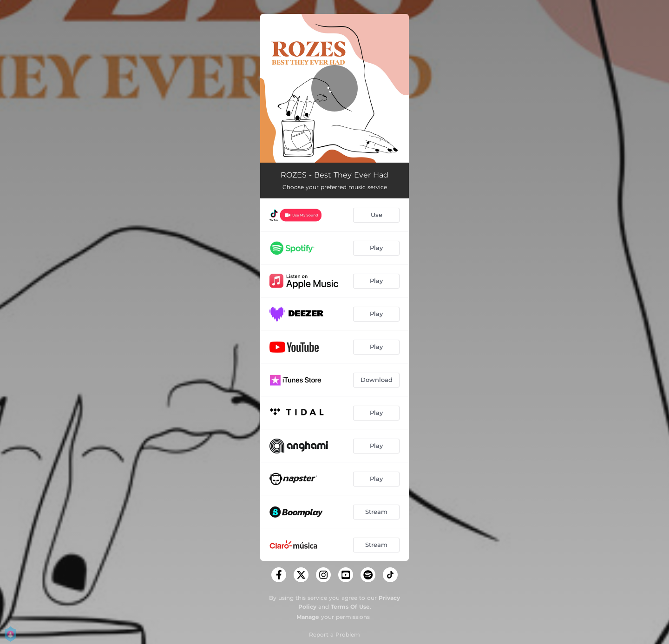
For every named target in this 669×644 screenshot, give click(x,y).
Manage (308, 617)
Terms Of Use (350, 607)
